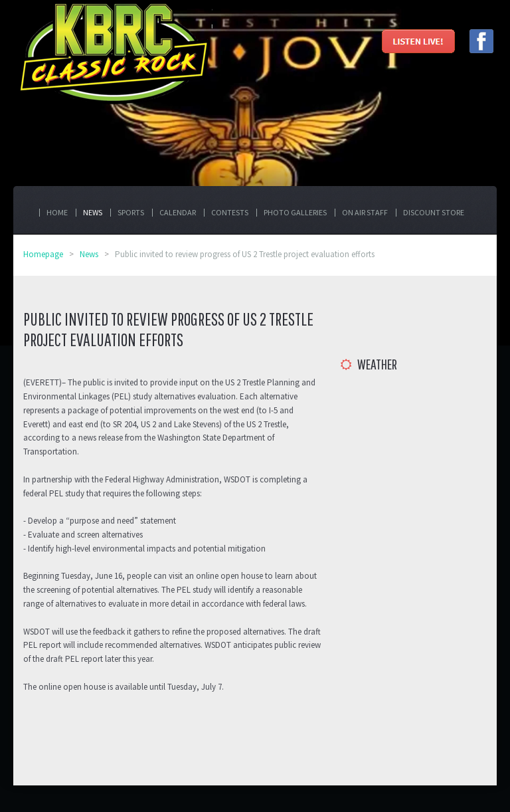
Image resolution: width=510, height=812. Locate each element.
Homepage (43, 254)
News (89, 254)
